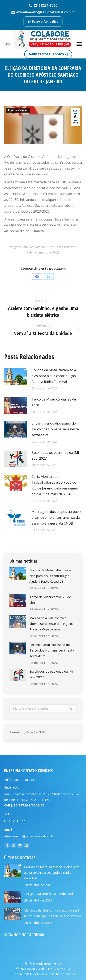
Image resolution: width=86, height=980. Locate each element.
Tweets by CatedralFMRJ (28, 732)
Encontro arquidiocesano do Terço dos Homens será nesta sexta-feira (55, 429)
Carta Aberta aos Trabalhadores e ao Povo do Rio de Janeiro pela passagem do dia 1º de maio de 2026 (55, 485)
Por (62, 247)
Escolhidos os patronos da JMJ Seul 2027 (55, 455)
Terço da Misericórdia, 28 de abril (54, 402)
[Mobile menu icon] (79, 44)
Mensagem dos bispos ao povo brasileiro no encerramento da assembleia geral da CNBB (56, 517)
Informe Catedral (18, 110)
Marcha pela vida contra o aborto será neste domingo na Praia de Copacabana (52, 624)
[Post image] (16, 377)
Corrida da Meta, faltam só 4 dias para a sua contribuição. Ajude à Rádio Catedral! (54, 376)
